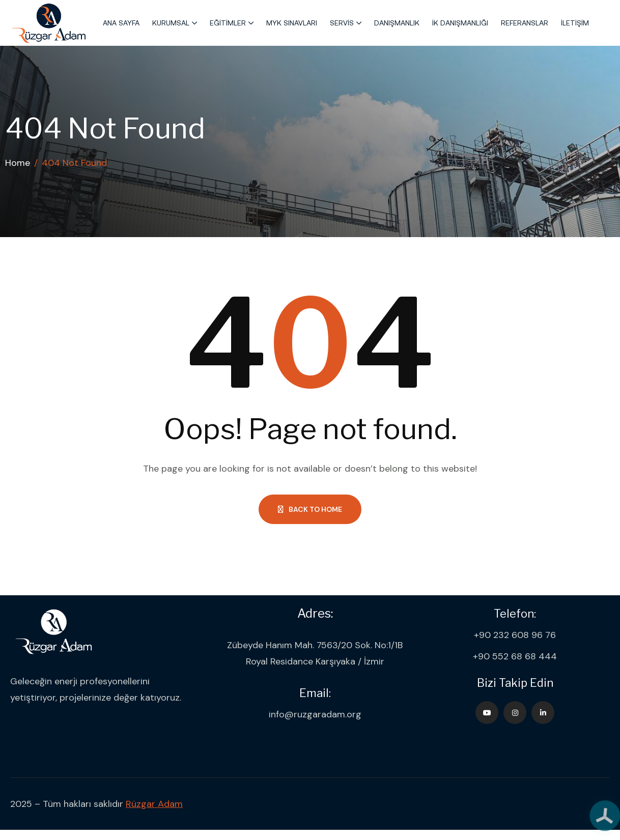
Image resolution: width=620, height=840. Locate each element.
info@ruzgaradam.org (315, 714)
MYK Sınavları (292, 23)
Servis (342, 23)
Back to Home (310, 509)
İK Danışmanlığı (460, 23)
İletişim (575, 23)
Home (18, 163)
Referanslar (525, 23)
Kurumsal (171, 23)
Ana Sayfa (121, 23)
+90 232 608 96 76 (515, 635)
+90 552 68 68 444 (515, 656)
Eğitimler (228, 23)
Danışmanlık (397, 23)
